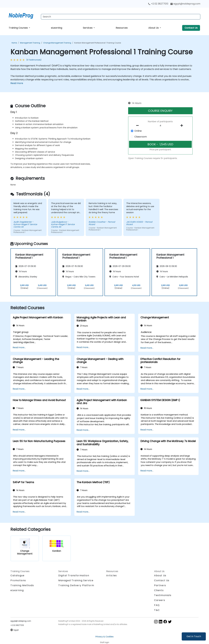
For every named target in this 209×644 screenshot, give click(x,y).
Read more (17, 83)
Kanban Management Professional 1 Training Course (98, 43)
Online (138, 131)
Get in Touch (194, 636)
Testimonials (163, 595)
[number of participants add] (182, 126)
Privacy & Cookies (105, 637)
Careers (160, 600)
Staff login (105, 642)
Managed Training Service (76, 580)
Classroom (141, 137)
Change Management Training (57, 43)
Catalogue (17, 575)
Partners (160, 585)
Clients (159, 590)
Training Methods (22, 585)
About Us (154, 28)
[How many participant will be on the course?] (160, 126)
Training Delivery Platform (76, 585)
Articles (112, 575)
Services (88, 28)
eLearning (57, 28)
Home (14, 43)
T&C (157, 610)
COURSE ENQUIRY (160, 111)
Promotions (18, 580)
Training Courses (19, 28)
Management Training (30, 43)
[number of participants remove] (138, 126)
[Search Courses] (121, 17)
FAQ (157, 605)
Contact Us (191, 28)
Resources (122, 28)
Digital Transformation (74, 575)
